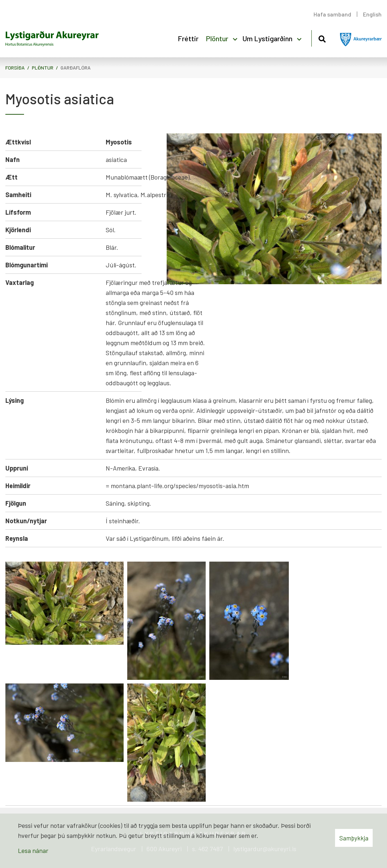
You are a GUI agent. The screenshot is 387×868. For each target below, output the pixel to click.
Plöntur (43, 68)
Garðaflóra (76, 68)
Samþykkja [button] (354, 838)
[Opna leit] (322, 38)
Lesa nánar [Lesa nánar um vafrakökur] (33, 850)
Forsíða (15, 68)
